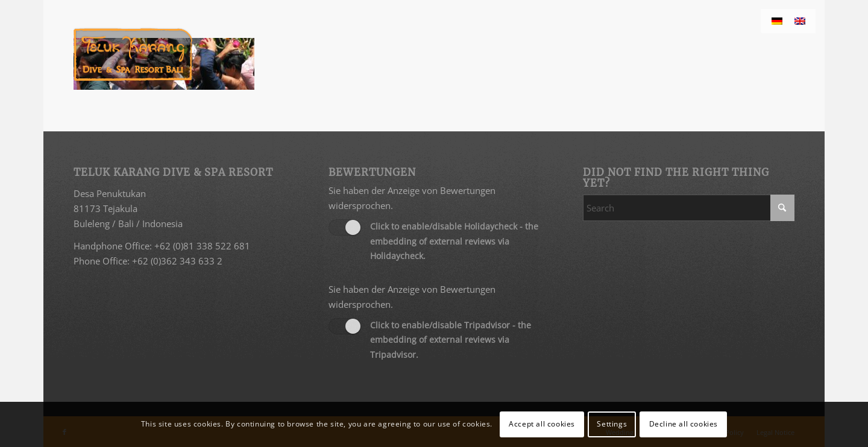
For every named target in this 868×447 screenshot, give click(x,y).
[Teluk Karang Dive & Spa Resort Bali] (133, 54)
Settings (612, 424)
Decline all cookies (684, 424)
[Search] (689, 208)
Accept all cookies (542, 424)
